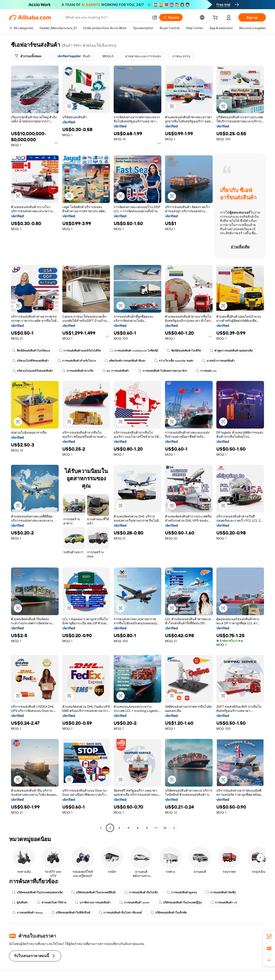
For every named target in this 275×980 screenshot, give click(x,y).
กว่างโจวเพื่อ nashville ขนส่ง (174, 361)
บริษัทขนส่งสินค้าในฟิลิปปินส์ (71, 913)
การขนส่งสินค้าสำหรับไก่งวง (77, 361)
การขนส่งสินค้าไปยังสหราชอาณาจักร (162, 371)
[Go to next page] (174, 828)
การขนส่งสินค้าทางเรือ (78, 371)
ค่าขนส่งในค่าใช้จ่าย (52, 903)
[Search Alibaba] (107, 17)
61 (165, 828)
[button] (155, 17)
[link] (269, 936)
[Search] (171, 17)
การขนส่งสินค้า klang (27, 913)
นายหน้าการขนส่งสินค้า (218, 361)
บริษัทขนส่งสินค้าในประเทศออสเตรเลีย (37, 892)
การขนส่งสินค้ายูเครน (182, 892)
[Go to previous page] (101, 828)
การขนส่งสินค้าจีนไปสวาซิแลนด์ (120, 913)
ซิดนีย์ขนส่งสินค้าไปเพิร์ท (184, 351)
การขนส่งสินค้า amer (135, 903)
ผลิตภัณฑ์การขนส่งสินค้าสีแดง (125, 361)
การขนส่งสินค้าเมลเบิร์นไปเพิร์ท (80, 351)
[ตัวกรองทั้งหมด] (28, 56)
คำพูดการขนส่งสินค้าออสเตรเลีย (231, 351)
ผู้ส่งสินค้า (20, 903)
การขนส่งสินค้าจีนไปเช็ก (141, 892)
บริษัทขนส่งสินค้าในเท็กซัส (169, 913)
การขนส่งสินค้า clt (224, 903)
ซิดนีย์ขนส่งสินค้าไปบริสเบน (31, 351)
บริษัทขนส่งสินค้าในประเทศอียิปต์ (93, 892)
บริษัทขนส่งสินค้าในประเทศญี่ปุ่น (180, 903)
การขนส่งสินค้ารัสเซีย (221, 892)
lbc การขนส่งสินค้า (116, 371)
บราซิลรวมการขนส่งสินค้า (93, 903)
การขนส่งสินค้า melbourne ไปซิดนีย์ (134, 351)
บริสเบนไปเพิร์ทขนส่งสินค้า (30, 361)
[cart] (216, 18)
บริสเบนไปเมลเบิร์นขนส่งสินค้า (33, 371)
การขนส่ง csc (206, 371)
